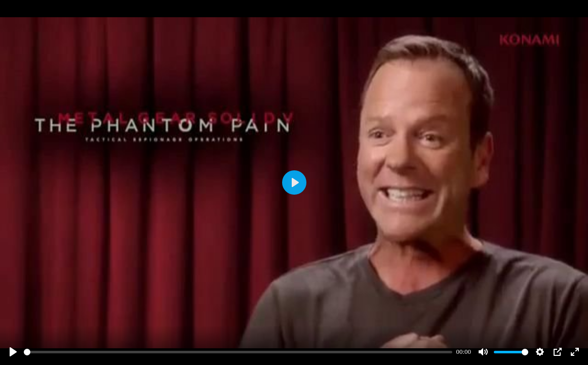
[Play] (13, 352)
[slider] (238, 352)
